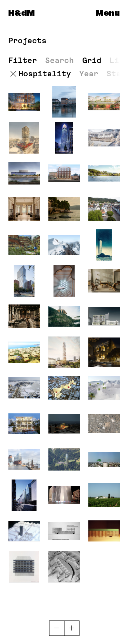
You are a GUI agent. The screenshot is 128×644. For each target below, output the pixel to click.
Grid (92, 60)
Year (89, 74)
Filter (23, 60)
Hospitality (45, 74)
